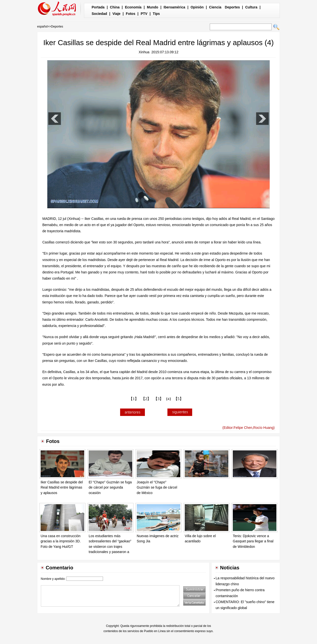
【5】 (179, 399)
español (42, 27)
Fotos (131, 14)
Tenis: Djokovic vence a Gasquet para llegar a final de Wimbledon (253, 541)
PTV (144, 14)
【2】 (146, 399)
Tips (156, 14)
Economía (133, 7)
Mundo (153, 7)
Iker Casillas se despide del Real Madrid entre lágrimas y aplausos (62, 487)
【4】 (169, 399)
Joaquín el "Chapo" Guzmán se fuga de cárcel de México (157, 487)
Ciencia (215, 7)
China (115, 7)
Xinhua (144, 52)
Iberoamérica (174, 7)
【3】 (158, 399)
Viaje (116, 14)
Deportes (232, 7)
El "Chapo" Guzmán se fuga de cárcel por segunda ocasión (110, 487)
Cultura (251, 7)
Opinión (197, 7)
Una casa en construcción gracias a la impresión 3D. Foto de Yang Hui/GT (61, 541)
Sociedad (99, 14)
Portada (98, 7)
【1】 (134, 399)
